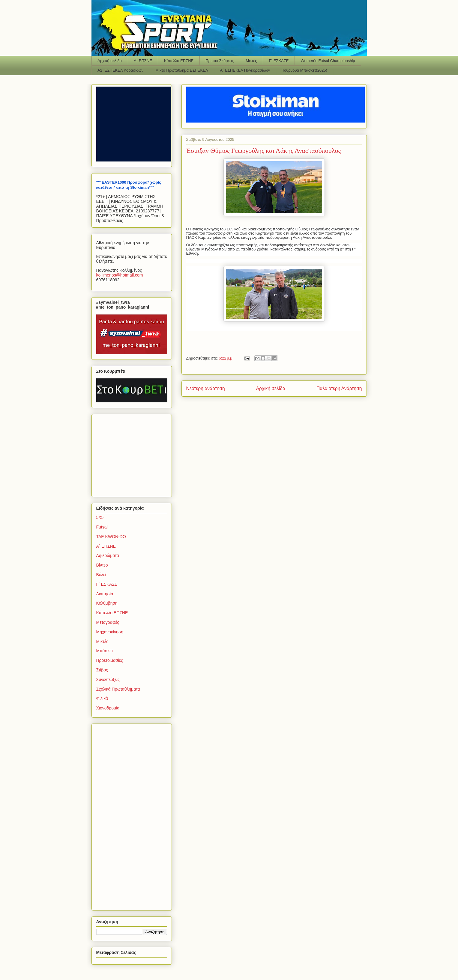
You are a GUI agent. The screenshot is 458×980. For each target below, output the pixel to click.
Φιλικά (102, 698)
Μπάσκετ (105, 651)
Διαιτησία (105, 594)
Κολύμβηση (107, 603)
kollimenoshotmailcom (120, 275)
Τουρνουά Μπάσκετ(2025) (305, 70)
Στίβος (102, 670)
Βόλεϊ (101, 575)
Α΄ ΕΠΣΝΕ (143, 61)
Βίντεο (102, 565)
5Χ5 (100, 517)
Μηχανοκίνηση (110, 632)
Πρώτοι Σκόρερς (220, 61)
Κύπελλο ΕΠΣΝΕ (179, 61)
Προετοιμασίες (110, 660)
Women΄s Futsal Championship (328, 61)
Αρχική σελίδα (110, 61)
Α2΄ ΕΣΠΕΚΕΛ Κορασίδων (120, 70)
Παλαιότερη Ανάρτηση (339, 388)
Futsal (102, 527)
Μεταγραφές (108, 622)
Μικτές (251, 61)
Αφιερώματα (108, 555)
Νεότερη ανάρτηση (206, 388)
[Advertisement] (134, 454)
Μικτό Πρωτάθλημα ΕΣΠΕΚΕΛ (182, 70)
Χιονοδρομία (108, 708)
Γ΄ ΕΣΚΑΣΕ (279, 61)
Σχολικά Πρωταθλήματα (118, 689)
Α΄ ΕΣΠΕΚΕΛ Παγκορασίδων (245, 70)
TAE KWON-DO (111, 537)
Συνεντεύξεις (108, 679)
